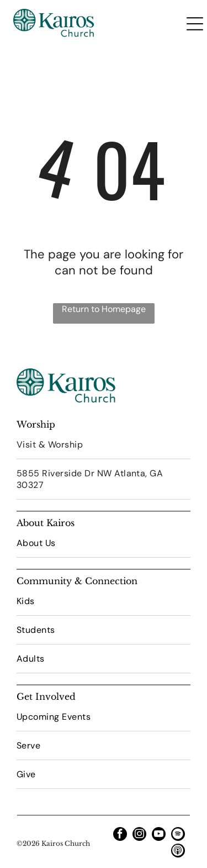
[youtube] (159, 835)
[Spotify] (178, 835)
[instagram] (139, 835)
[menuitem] (104, 445)
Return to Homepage (104, 309)
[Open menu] (195, 24)
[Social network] (178, 852)
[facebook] (120, 835)
